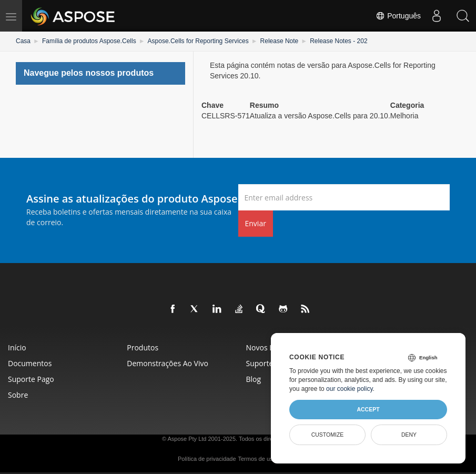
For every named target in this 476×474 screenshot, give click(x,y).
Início (17, 347)
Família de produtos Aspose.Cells (89, 41)
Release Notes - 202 (338, 41)
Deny (409, 435)
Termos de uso (257, 459)
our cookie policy (350, 389)
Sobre (18, 395)
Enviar (256, 223)
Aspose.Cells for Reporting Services (198, 41)
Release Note (280, 41)
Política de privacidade (207, 459)
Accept (368, 409)
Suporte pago (31, 379)
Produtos (143, 347)
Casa (23, 41)
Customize (328, 435)
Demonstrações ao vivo (168, 363)
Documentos (30, 363)
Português (398, 16)
